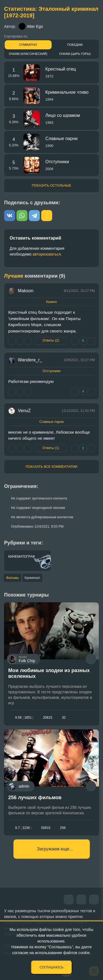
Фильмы (12, 578)
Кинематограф (22, 557)
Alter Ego (31, 26)
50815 (46, 828)
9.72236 (23, 828)
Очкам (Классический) (28, 54)
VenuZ (24, 411)
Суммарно (28, 45)
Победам (75, 45)
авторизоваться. (47, 254)
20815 (48, 718)
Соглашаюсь (51, 967)
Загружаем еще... (55, 849)
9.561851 (24, 718)
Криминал (32, 578)
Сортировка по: (16, 36)
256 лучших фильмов (35, 798)
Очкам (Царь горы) (75, 54)
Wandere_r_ (30, 360)
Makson (26, 291)
